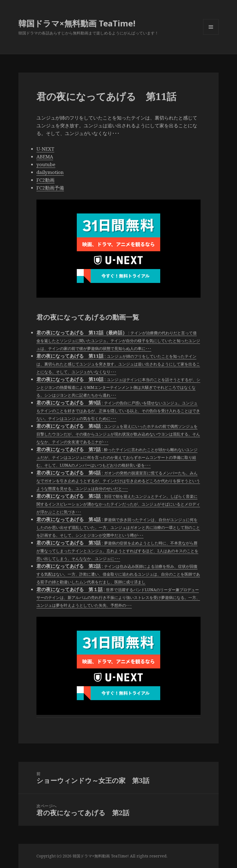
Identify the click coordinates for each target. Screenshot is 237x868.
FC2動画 (45, 180)
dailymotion (50, 172)
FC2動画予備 (50, 188)
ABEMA (45, 157)
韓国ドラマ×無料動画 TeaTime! (77, 23)
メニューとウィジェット (211, 35)
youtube (46, 164)
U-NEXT (45, 149)
